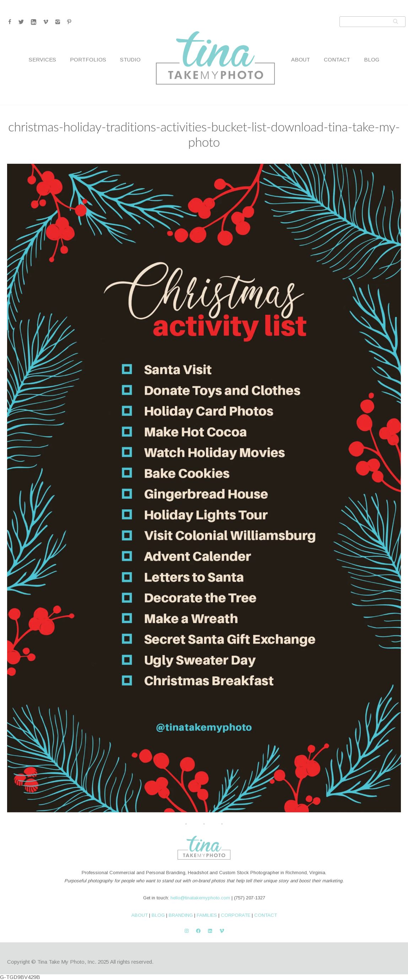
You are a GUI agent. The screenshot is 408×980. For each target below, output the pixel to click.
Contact (337, 59)
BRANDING (181, 915)
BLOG (158, 915)
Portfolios (88, 59)
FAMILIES (207, 915)
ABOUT (140, 915)
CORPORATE (236, 915)
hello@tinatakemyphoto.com (200, 898)
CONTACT (266, 915)
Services (42, 59)
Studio (130, 59)
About (301, 59)
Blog (372, 59)
